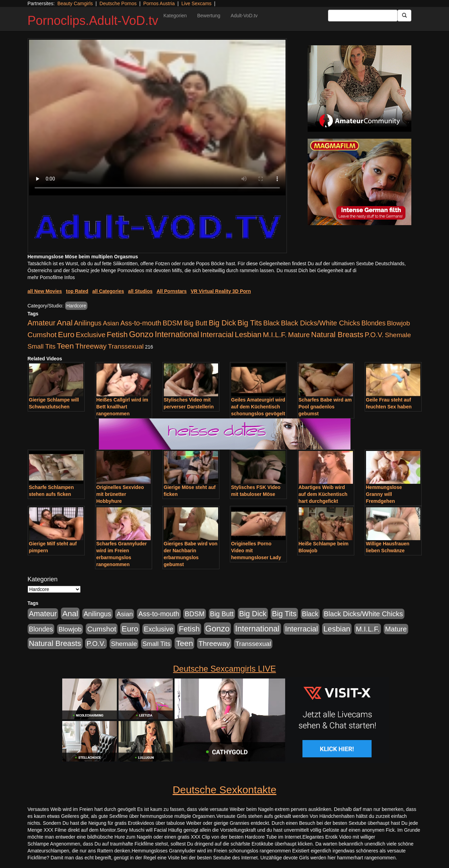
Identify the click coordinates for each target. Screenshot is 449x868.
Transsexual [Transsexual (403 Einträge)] (126, 346)
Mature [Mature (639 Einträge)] (299, 335)
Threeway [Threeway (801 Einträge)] (91, 346)
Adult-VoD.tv (244, 16)
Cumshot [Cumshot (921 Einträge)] (42, 335)
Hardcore (76, 306)
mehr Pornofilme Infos (51, 277)
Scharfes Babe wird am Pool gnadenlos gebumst (325, 407)
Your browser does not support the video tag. (157, 118)
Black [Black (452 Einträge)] (272, 323)
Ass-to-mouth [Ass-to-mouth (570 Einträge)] (141, 323)
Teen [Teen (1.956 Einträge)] (65, 346)
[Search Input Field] (363, 16)
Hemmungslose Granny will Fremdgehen (384, 494)
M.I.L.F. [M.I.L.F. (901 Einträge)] (275, 335)
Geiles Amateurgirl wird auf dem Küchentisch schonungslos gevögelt (258, 407)
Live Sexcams (197, 3)
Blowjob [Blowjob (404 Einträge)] (398, 323)
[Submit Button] (404, 16)
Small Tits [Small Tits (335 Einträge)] (42, 346)
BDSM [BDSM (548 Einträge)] (172, 323)
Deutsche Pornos (118, 3)
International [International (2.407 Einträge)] (177, 334)
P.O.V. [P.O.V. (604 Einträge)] (374, 335)
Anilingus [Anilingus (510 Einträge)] (88, 323)
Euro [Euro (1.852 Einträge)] (66, 334)
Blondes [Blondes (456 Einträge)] (373, 323)
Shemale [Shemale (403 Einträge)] (398, 335)
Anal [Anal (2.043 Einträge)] (65, 323)
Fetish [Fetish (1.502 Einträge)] (117, 335)
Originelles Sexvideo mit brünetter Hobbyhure (120, 494)
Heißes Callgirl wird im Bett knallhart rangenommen (122, 407)
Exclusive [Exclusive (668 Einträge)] (91, 335)
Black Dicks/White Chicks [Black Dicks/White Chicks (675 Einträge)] (321, 323)
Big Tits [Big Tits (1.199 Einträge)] (250, 323)
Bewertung (209, 16)
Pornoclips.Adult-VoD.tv (93, 21)
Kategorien (175, 16)
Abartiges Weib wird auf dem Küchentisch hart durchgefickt (323, 494)
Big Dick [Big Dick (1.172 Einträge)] (222, 323)
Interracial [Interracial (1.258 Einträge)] (217, 335)
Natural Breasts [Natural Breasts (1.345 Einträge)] (337, 335)
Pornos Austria (159, 3)
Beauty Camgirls (75, 3)
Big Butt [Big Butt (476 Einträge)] (196, 323)
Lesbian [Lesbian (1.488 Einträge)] (248, 335)
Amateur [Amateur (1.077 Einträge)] (42, 323)
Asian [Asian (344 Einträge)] (111, 323)
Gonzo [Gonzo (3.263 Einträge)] (141, 334)
